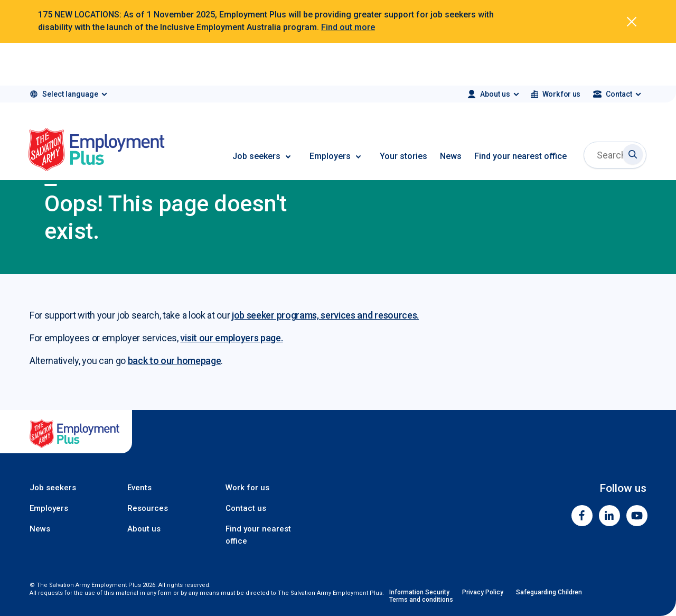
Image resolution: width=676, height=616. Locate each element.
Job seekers (256, 156)
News (451, 156)
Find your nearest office (520, 156)
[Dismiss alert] (632, 22)
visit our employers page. (231, 338)
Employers (330, 156)
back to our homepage (175, 361)
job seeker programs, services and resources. (325, 315)
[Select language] (68, 94)
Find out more (348, 27)
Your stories (403, 156)
